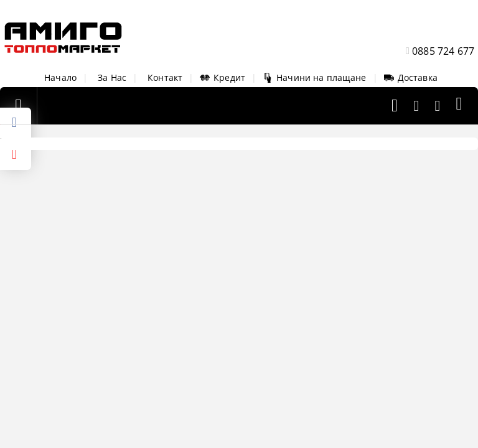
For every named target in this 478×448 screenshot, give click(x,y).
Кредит (223, 77)
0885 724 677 (443, 51)
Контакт (165, 77)
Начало (60, 77)
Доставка (411, 77)
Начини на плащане (314, 77)
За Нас (112, 77)
